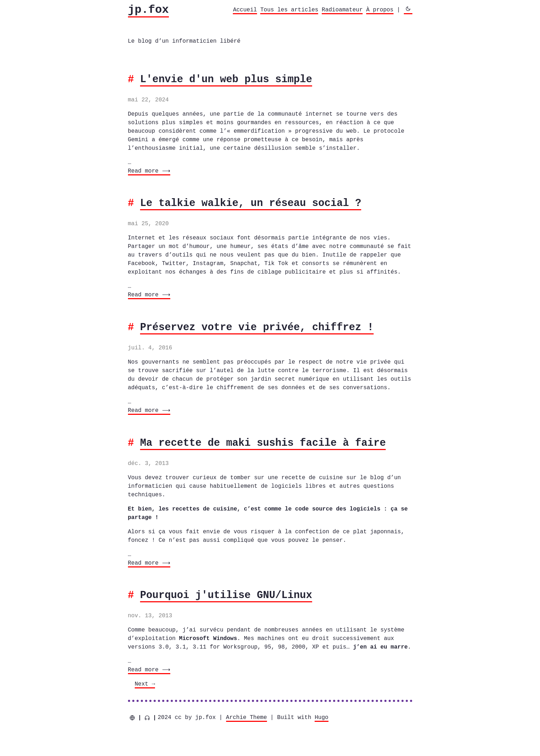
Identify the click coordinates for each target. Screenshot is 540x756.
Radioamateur (342, 10)
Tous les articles (289, 10)
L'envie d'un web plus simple (226, 80)
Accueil (245, 10)
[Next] (145, 685)
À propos (380, 10)
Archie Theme (247, 718)
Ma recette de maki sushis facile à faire (263, 443)
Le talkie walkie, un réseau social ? (251, 203)
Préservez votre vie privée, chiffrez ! (257, 327)
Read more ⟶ (148, 171)
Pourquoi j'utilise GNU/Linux (226, 595)
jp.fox (148, 10)
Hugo (321, 718)
